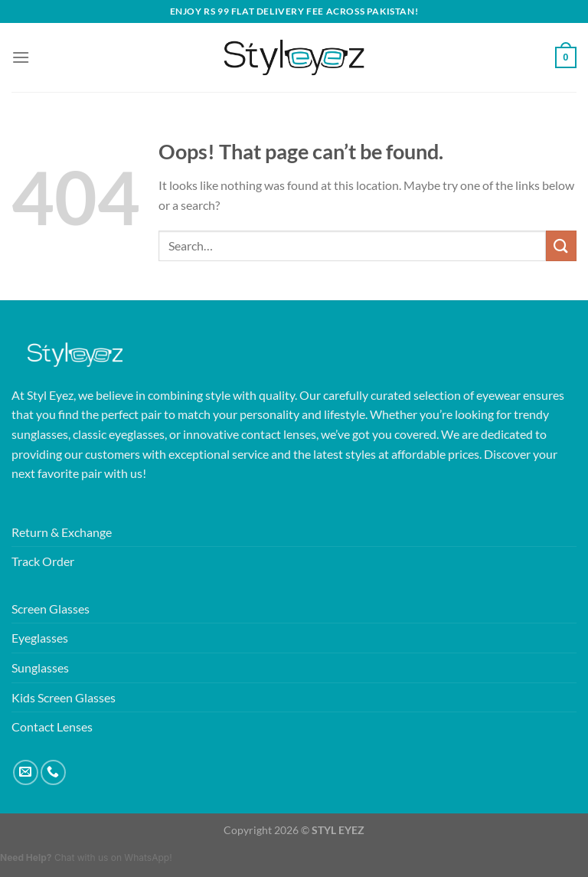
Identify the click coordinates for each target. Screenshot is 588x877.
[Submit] (561, 245)
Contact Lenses (52, 726)
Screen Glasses (51, 609)
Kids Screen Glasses (64, 697)
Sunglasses (40, 668)
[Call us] (53, 772)
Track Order (43, 561)
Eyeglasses (40, 638)
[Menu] (21, 57)
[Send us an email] (26, 772)
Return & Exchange (62, 532)
